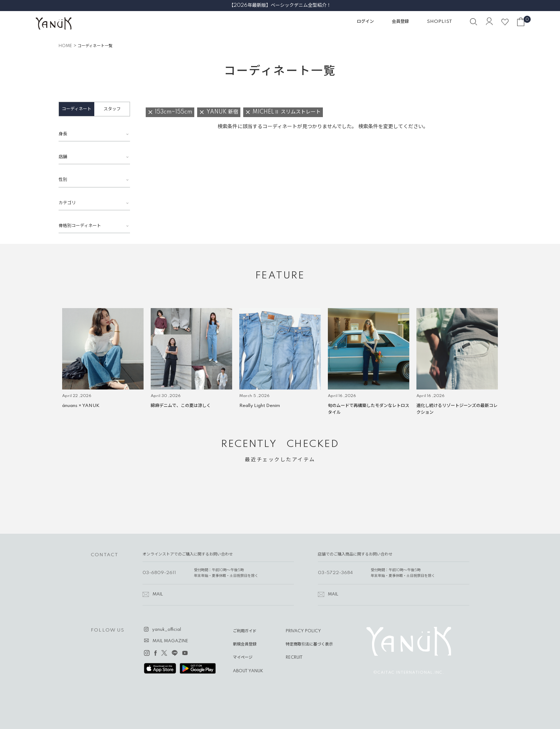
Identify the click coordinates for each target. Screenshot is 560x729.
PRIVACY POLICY (303, 631)
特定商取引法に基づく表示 (309, 644)
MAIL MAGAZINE (170, 641)
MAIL (158, 594)
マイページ (243, 658)
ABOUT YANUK (248, 671)
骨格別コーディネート (80, 226)
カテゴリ (67, 203)
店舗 (63, 157)
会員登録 (400, 22)
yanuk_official (167, 630)
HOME (65, 46)
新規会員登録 (245, 644)
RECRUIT (294, 658)
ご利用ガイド (245, 631)
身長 (63, 134)
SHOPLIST (439, 22)
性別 (63, 180)
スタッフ (112, 109)
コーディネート (77, 109)
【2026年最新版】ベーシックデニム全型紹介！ (280, 5)
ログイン (365, 22)
